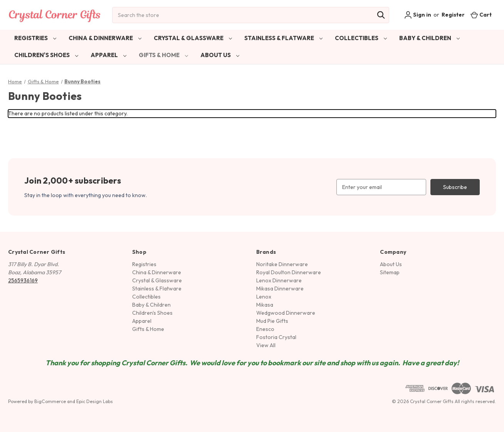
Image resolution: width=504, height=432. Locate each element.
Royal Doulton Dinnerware (289, 272)
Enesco (265, 329)
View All (266, 345)
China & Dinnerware (105, 38)
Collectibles (361, 38)
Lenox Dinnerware (279, 280)
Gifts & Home (163, 55)
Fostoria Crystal (276, 337)
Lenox (264, 297)
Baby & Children (429, 38)
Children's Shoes (46, 55)
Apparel (108, 55)
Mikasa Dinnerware (280, 289)
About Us (220, 55)
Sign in (418, 15)
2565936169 (23, 280)
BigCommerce (50, 401)
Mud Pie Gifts (272, 321)
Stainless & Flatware (283, 38)
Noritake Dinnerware (282, 264)
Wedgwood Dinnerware (286, 313)
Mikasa (265, 305)
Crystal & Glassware (193, 38)
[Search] (381, 15)
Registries (35, 38)
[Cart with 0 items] (481, 15)
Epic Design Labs (95, 401)
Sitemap (390, 272)
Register (453, 15)
